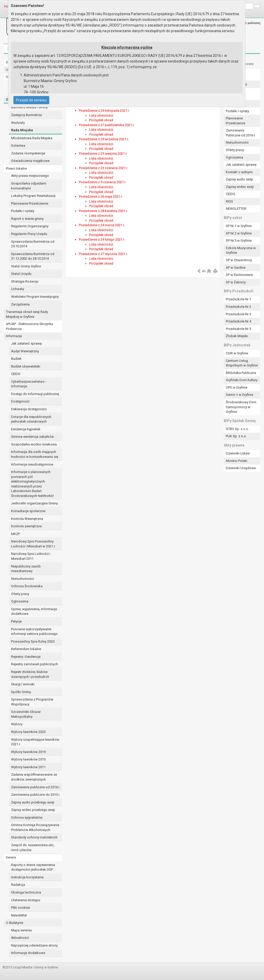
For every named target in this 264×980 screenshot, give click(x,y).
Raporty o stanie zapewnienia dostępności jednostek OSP (33, 867)
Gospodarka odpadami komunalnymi (29, 186)
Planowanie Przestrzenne (30, 203)
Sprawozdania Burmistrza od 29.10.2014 (33, 244)
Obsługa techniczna (26, 892)
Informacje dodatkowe (28, 953)
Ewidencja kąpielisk (26, 429)
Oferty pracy (20, 594)
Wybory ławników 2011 (28, 767)
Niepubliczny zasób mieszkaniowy (26, 569)
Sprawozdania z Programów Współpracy (32, 702)
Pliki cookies (20, 908)
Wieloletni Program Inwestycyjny (35, 297)
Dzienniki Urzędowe (241, 468)
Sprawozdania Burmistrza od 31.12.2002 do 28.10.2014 (33, 256)
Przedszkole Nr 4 (238, 321)
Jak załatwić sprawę (26, 343)
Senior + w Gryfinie (240, 395)
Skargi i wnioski (23, 684)
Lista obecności (101, 115)
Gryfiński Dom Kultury (242, 380)
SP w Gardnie (236, 268)
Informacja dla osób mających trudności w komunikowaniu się (35, 454)
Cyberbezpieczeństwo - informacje (29, 384)
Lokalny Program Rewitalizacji (33, 196)
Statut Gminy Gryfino (26, 266)
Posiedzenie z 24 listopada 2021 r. (104, 111)
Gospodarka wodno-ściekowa (34, 444)
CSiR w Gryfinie (237, 353)
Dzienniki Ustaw (238, 453)
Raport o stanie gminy (27, 219)
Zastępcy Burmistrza (26, 115)
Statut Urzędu (21, 274)
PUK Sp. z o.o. (236, 436)
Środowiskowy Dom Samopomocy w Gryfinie (241, 407)
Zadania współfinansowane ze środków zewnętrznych (34, 777)
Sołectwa (18, 146)
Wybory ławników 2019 (28, 752)
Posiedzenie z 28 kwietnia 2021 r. (103, 211)
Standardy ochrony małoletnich (34, 837)
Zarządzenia (20, 304)
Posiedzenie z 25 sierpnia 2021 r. (103, 154)
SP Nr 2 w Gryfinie (239, 233)
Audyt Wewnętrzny (25, 351)
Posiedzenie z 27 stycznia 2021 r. (103, 254)
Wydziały (18, 123)
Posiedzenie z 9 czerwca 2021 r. (102, 182)
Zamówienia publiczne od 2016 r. (36, 787)
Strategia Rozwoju (25, 281)
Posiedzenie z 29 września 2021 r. (104, 139)
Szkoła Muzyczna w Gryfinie (241, 250)
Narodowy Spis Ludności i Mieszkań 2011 (31, 556)
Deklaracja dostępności (29, 409)
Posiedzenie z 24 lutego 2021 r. (102, 239)
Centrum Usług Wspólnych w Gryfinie (242, 363)
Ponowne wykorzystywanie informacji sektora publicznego (34, 632)
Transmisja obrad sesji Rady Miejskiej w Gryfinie (27, 314)
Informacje (14, 336)
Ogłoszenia (20, 601)
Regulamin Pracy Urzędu (29, 234)
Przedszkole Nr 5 (238, 329)
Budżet (16, 359)
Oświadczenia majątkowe (30, 161)
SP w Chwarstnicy (239, 260)
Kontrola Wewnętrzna (27, 519)
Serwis (11, 857)
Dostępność (20, 401)
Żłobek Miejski (237, 336)
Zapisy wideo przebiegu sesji (33, 810)
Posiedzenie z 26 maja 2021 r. (101, 196)
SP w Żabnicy (236, 282)
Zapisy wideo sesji (240, 187)
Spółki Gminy (21, 692)
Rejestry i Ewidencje (26, 657)
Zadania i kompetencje (28, 153)
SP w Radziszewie (239, 275)
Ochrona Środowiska (27, 586)
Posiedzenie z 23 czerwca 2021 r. (103, 168)
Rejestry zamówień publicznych (35, 664)
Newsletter (19, 915)
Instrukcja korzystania (27, 877)
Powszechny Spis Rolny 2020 (33, 641)
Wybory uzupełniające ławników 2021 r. (35, 742)
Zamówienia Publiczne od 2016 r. (241, 133)
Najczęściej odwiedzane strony (34, 945)
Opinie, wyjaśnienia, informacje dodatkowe (34, 611)
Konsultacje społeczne (28, 511)
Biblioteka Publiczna (241, 373)
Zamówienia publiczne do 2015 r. (36, 795)
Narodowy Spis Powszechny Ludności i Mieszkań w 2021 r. (33, 544)
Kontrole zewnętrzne (26, 526)
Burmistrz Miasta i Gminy (29, 107)
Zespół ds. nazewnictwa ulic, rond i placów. (33, 847)
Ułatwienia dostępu (26, 900)
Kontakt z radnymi (239, 172)
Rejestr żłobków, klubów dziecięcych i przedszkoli (30, 674)
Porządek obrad (101, 120)
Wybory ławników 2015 (28, 759)
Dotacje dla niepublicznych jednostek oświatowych (31, 419)
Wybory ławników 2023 (28, 732)
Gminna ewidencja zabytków (32, 437)
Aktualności (20, 938)
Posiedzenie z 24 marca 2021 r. (102, 225)
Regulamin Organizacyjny (30, 226)
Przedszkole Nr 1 (238, 299)
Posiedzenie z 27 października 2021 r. (107, 125)
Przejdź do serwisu (31, 100)
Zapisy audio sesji (239, 179)
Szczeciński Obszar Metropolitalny (26, 714)
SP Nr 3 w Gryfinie (239, 240)
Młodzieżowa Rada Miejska (32, 138)
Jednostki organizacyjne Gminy (34, 503)
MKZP (15, 534)
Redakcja (18, 885)
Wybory (17, 724)
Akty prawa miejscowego (30, 176)
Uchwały (18, 289)
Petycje (16, 621)
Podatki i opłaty (23, 211)
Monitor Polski (237, 461)
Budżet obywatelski (26, 366)
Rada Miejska (22, 130)
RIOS (229, 201)
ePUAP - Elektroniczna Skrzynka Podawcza (30, 326)
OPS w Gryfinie (237, 387)
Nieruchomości (22, 579)
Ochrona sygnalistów (27, 817)
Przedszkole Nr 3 (238, 314)
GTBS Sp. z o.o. (237, 429)
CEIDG (16, 374)
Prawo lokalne (16, 168)
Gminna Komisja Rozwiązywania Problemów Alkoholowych (35, 827)
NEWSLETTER (236, 209)
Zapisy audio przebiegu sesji (33, 802)
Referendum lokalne (26, 649)
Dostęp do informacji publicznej (35, 394)
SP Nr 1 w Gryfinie (239, 226)
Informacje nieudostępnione (32, 464)
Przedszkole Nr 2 (238, 307)
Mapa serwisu (22, 930)
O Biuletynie (15, 923)
